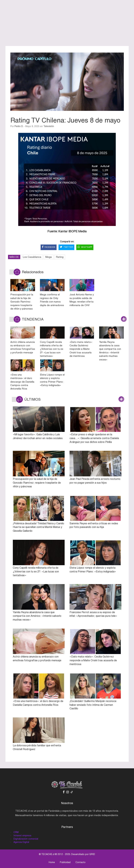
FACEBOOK (49, 247)
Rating (60, 257)
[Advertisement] (67, 23)
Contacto (80, 862)
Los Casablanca (32, 257)
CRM (16, 832)
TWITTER (66, 247)
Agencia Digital (21, 842)
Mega (49, 257)
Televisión (49, 126)
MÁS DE (14, 257)
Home (52, 862)
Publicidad (65, 862)
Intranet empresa (22, 835)
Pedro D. (19, 126)
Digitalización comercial (26, 839)
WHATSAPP (85, 247)
